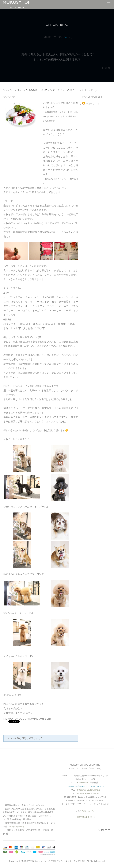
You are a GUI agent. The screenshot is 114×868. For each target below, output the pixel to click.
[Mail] (106, 830)
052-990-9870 (82, 782)
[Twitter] (99, 830)
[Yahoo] (109, 830)
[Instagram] (103, 830)
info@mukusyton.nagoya (88, 793)
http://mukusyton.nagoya (89, 790)
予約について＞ (88, 811)
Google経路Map (17, 826)
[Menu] (109, 4)
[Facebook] (96, 830)
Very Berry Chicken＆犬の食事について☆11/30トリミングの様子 (39, 90)
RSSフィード (92, 104)
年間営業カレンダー (85, 817)
